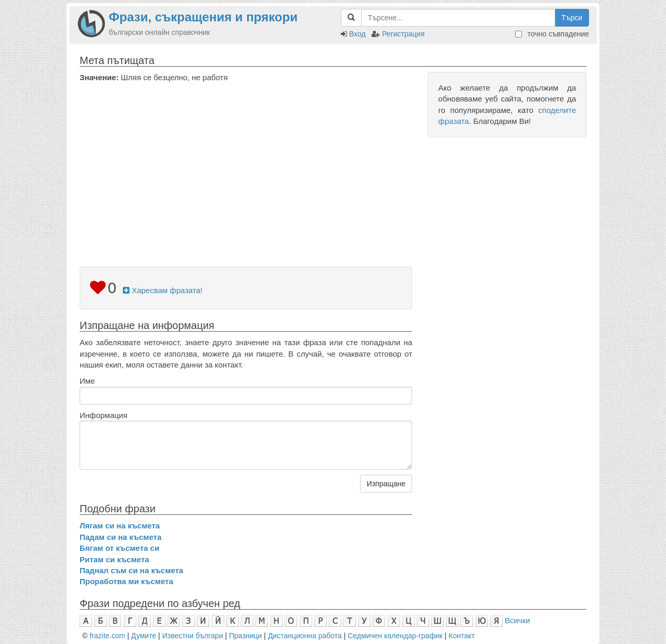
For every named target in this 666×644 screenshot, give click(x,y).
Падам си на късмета (120, 537)
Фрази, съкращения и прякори (203, 17)
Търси (572, 18)
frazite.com (107, 636)
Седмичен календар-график (395, 636)
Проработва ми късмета (126, 581)
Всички (517, 620)
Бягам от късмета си (119, 548)
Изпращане (386, 484)
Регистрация (403, 34)
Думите (144, 636)
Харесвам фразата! (163, 290)
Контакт (462, 636)
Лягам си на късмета (120, 526)
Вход (357, 34)
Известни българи (193, 636)
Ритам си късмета (114, 559)
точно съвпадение (552, 34)
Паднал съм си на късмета (131, 570)
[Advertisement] (246, 161)
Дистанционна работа (305, 636)
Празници (245, 636)
